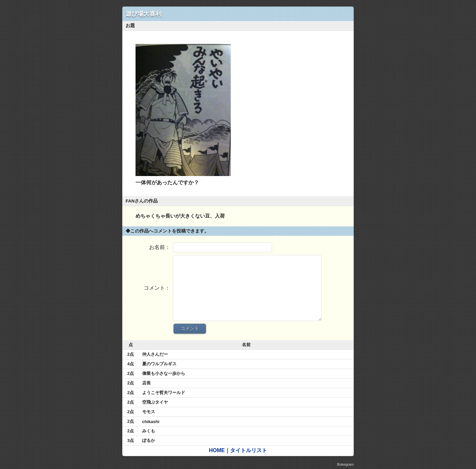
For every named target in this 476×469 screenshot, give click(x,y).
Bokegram (345, 464)
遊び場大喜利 (143, 14)
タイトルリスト (249, 450)
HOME (217, 450)
